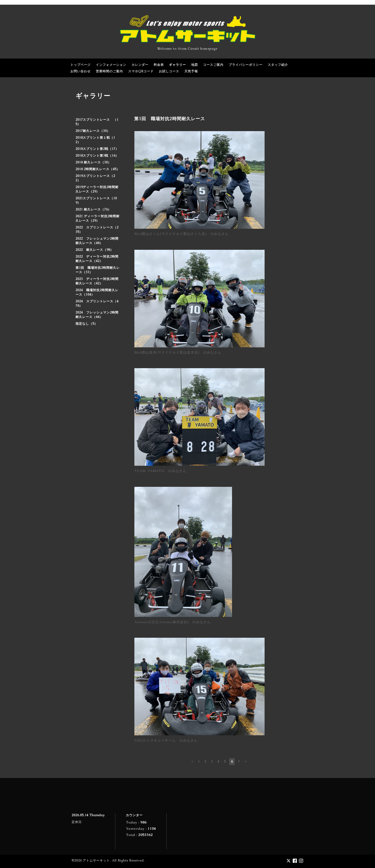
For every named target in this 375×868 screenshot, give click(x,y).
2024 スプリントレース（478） (97, 304)
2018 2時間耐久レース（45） (98, 169)
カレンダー (140, 65)
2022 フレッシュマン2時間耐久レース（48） (97, 241)
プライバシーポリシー (246, 65)
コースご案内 (213, 65)
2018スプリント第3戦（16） (97, 156)
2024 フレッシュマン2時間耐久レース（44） (97, 315)
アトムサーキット (96, 860)
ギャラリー (177, 65)
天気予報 (191, 71)
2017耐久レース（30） (93, 131)
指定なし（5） (87, 324)
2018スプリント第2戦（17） (97, 149)
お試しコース (169, 71)
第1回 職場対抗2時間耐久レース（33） (98, 270)
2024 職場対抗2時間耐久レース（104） (97, 292)
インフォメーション (111, 65)
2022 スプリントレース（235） (97, 230)
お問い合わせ (80, 71)
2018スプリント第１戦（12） (95, 140)
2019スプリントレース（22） (95, 178)
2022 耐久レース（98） (95, 250)
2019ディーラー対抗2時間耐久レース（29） (97, 189)
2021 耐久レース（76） (93, 209)
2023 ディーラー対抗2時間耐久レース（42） (97, 281)
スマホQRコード (141, 71)
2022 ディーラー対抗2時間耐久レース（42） (97, 259)
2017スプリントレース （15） (97, 122)
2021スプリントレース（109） (96, 200)
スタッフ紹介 (278, 65)
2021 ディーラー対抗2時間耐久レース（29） (98, 218)
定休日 (77, 822)
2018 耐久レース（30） (93, 162)
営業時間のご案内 (109, 71)
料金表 (159, 65)
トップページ (80, 65)
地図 (195, 65)
